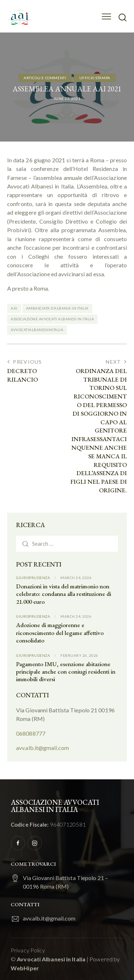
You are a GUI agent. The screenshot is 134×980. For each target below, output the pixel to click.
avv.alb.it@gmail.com (43, 748)
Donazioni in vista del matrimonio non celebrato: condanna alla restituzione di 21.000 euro (64, 594)
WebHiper (25, 968)
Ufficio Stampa (95, 77)
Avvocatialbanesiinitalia (37, 330)
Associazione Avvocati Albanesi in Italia (52, 319)
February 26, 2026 (79, 655)
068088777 (31, 733)
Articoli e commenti (45, 77)
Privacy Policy (28, 950)
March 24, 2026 (76, 578)
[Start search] (122, 17)
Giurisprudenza (33, 578)
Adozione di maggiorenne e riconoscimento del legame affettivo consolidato (60, 633)
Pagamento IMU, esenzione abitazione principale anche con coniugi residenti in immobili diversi (66, 672)
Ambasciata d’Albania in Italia (57, 308)
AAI (14, 308)
